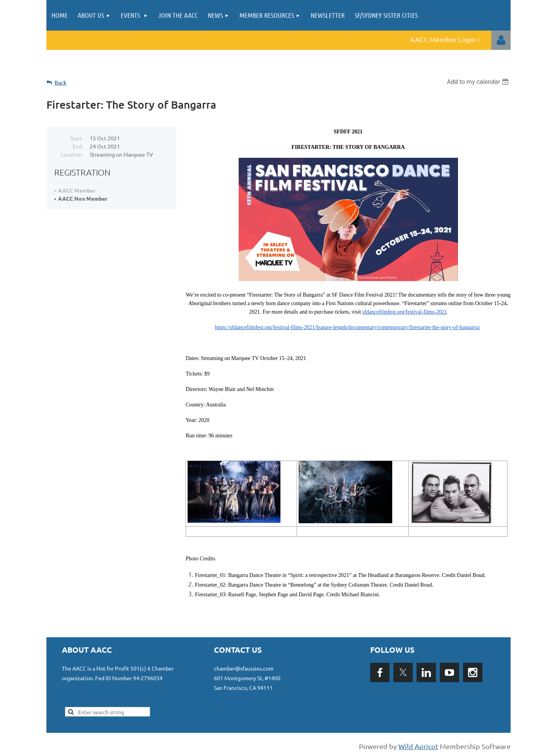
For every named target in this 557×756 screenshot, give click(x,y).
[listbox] (479, 82)
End (77, 146)
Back (61, 83)
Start (76, 138)
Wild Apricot (418, 746)
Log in (501, 40)
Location (71, 154)
